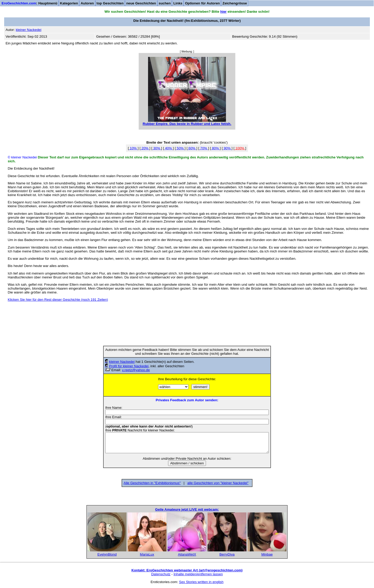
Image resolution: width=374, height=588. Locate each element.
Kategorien (69, 3)
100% (240, 148)
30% (157, 148)
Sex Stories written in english (201, 582)
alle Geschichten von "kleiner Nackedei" (218, 483)
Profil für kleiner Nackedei (129, 366)
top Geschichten (110, 3)
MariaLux (147, 554)
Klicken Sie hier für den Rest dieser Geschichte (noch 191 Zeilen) (58, 300)
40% (168, 148)
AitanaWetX (187, 554)
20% (145, 148)
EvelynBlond (107, 554)
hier (223, 12)
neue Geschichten (141, 3)
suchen (165, 3)
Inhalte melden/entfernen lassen (198, 574)
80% (215, 148)
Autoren (87, 3)
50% (180, 148)
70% (204, 148)
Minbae (267, 554)
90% (227, 148)
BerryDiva (227, 554)
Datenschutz (161, 574)
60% (192, 148)
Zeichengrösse (235, 3)
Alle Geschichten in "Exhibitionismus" (152, 483)
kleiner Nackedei (122, 362)
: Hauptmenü (29, 3)
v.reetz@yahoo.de (136, 370)
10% (133, 148)
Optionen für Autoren (202, 3)
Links (178, 3)
